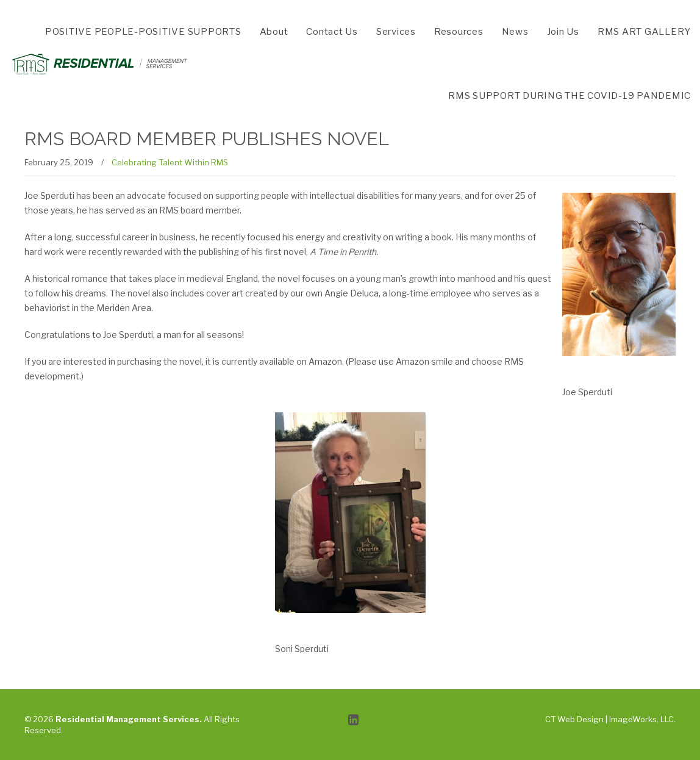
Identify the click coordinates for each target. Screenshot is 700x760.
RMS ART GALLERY (644, 32)
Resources (459, 32)
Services (396, 32)
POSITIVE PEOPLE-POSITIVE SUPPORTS (143, 32)
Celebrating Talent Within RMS (170, 162)
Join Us (563, 32)
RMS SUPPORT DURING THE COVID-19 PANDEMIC (570, 96)
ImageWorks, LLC (641, 719)
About (274, 32)
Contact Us (332, 32)
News (515, 32)
